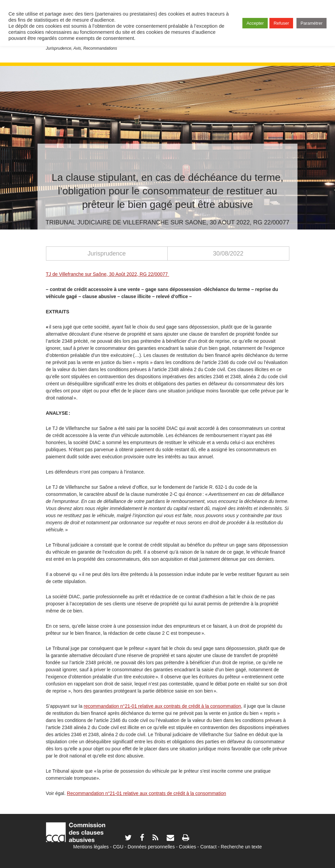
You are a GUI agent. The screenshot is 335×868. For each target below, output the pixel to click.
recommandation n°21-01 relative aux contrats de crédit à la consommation (163, 706)
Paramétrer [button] (312, 23)
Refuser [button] (281, 23)
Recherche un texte (241, 847)
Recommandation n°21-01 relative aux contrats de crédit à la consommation (147, 793)
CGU (118, 847)
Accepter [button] (255, 23)
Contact (208, 847)
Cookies (187, 847)
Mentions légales (91, 847)
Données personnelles (151, 847)
